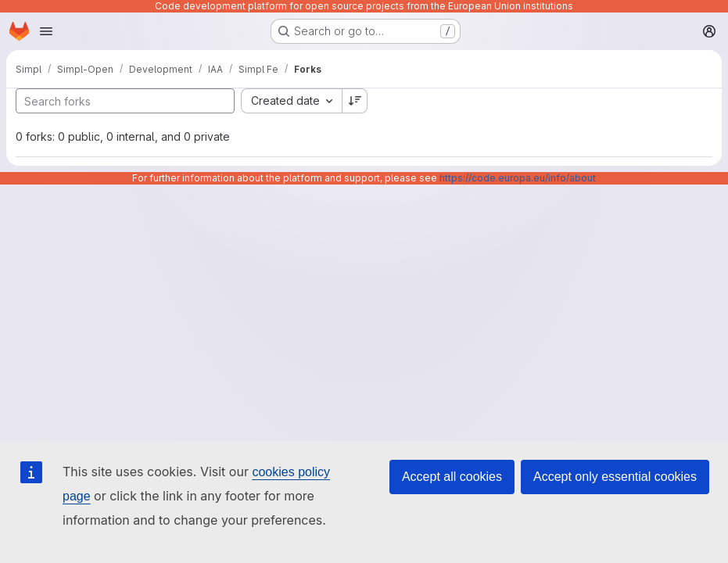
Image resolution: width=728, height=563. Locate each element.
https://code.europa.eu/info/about (518, 178)
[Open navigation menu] (46, 31)
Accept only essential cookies (615, 477)
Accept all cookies (452, 477)
